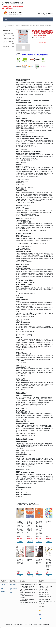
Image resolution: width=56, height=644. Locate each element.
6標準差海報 (48, 522)
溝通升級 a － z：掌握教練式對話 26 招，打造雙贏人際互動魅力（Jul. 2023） (49, 564)
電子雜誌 (9, 47)
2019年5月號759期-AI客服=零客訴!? (39, 562)
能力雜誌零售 (16, 24)
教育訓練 (3, 585)
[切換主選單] (6, 19)
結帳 (11, 593)
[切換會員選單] (50, 20)
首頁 (5, 24)
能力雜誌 (10, 24)
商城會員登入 (13, 585)
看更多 (20, 541)
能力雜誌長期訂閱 (9, 43)
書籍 (2, 588)
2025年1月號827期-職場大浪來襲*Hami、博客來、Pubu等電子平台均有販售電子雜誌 (30, 527)
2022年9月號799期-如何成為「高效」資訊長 (20, 562)
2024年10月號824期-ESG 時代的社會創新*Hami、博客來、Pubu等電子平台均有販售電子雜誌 (20, 527)
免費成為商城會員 (14, 589)
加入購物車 (43, 42)
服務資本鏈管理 (30, 560)
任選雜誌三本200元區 (9, 35)
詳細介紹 (18, 53)
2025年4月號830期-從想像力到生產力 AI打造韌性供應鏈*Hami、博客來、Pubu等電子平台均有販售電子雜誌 (39, 528)
